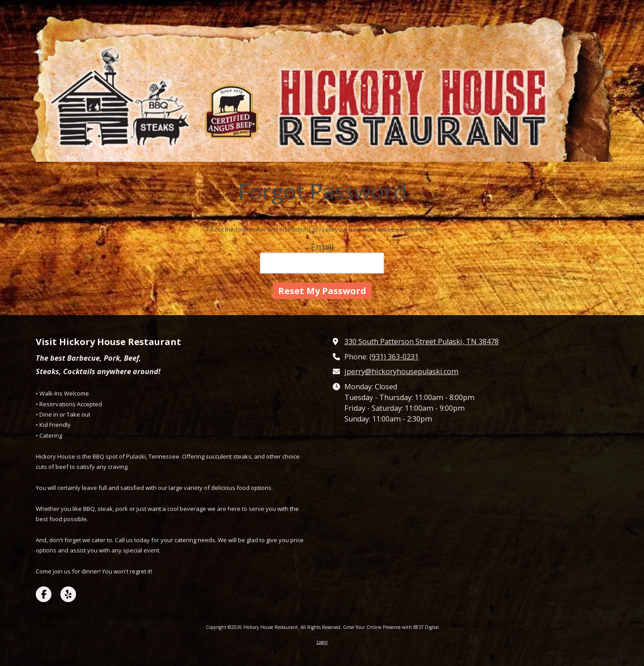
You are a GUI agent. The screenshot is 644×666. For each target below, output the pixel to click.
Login (322, 642)
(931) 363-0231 (394, 357)
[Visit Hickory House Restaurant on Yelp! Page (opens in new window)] (68, 594)
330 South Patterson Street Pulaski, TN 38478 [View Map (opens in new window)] (422, 341)
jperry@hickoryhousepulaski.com (401, 371)
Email (322, 247)
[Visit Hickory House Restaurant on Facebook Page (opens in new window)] (44, 594)
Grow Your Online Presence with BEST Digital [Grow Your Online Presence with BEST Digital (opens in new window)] (391, 627)
